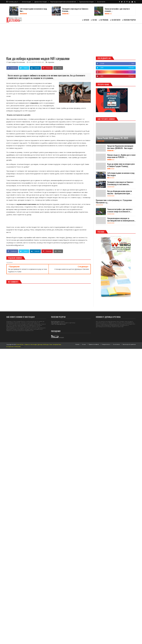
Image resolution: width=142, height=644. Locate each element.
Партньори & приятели (129, 344)
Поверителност (106, 344)
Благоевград (55, 321)
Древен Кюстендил (41, 2)
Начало (77, 344)
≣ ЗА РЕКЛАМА (103, 20)
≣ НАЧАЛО (86, 20)
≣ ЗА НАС (94, 20)
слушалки (51, 62)
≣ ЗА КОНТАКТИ (115, 20)
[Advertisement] (71, 40)
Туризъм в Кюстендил (86, 2)
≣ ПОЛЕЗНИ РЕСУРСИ (129, 20)
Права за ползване (94, 344)
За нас (84, 344)
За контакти (101, 2)
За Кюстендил (26, 2)
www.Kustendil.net (27, 240)
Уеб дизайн (55, 323)
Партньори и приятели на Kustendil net (63, 2)
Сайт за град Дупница (58, 324)
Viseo (23, 347)
